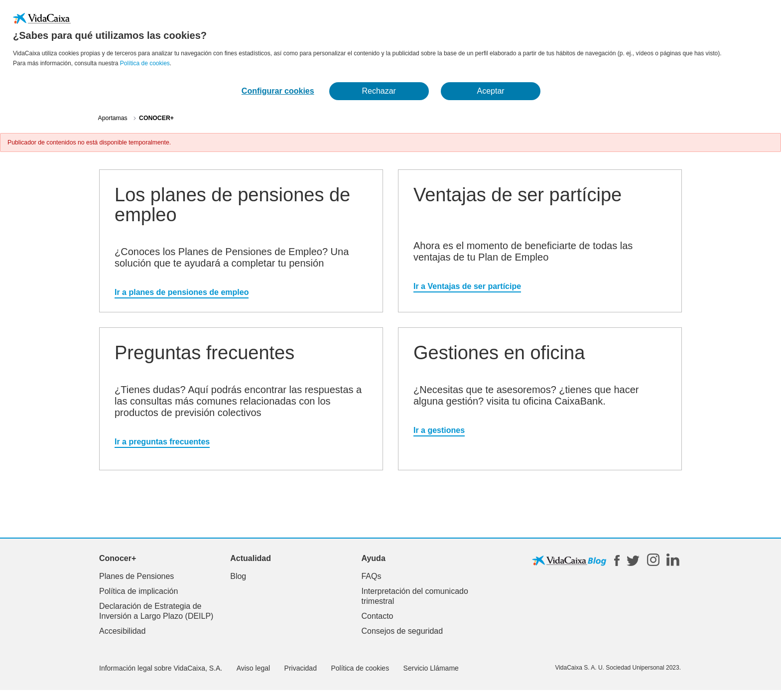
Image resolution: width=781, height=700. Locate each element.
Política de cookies (145, 63)
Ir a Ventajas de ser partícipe (467, 286)
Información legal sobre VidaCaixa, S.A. (161, 668)
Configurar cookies (278, 91)
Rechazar (379, 91)
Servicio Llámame (431, 668)
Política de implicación (138, 591)
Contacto (377, 616)
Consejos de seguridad (402, 631)
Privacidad (301, 668)
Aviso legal (253, 668)
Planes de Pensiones (136, 576)
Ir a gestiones (439, 430)
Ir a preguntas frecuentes (162, 442)
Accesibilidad (122, 631)
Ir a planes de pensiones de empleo (182, 292)
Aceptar (491, 91)
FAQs (371, 576)
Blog (238, 576)
